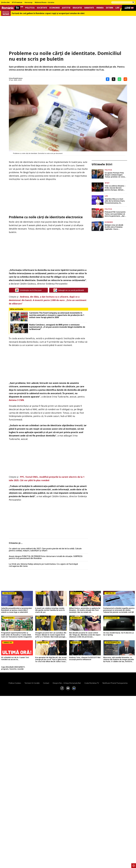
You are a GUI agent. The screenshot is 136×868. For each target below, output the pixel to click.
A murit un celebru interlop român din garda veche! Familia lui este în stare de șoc (50, 610)
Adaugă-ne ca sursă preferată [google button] (69, 290)
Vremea (100, 8)
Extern (110, 8)
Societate (42, 8)
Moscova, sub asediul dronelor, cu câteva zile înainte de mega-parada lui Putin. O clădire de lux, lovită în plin (118, 659)
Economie (55, 8)
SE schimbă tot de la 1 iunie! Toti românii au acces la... (15, 659)
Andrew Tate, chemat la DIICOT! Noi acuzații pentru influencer (85, 659)
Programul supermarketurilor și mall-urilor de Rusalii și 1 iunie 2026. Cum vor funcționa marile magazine (16, 635)
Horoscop (29, 2)
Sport (107, 183)
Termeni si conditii (32, 683)
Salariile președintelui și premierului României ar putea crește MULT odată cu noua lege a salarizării (16, 610)
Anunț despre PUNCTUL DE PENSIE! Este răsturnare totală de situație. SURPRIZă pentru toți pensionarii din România (46, 557)
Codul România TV (92, 683)
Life (117, 8)
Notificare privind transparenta (115, 683)
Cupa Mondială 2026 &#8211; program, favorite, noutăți (13, 668)
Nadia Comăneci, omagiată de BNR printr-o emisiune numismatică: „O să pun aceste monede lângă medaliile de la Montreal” (57, 327)
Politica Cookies (15, 683)
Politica (30, 8)
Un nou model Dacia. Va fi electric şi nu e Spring (118, 634)
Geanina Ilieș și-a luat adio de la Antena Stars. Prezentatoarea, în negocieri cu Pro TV (115, 201)
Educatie (77, 8)
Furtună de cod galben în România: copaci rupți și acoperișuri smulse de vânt (48, 13)
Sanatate (89, 8)
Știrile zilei (5, 2)
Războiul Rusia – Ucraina (44, 2)
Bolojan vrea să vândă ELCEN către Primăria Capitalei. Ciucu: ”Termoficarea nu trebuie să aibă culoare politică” (115, 227)
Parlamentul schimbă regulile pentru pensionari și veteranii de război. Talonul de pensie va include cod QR (119, 610)
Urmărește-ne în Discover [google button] (28, 290)
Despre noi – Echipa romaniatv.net (67, 683)
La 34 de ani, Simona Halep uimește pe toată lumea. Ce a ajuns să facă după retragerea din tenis (43, 565)
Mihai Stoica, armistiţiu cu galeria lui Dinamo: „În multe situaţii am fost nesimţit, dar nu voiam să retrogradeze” (85, 610)
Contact (46, 683)
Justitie (66, 8)
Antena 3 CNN (16, 400)
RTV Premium (17, 2)
